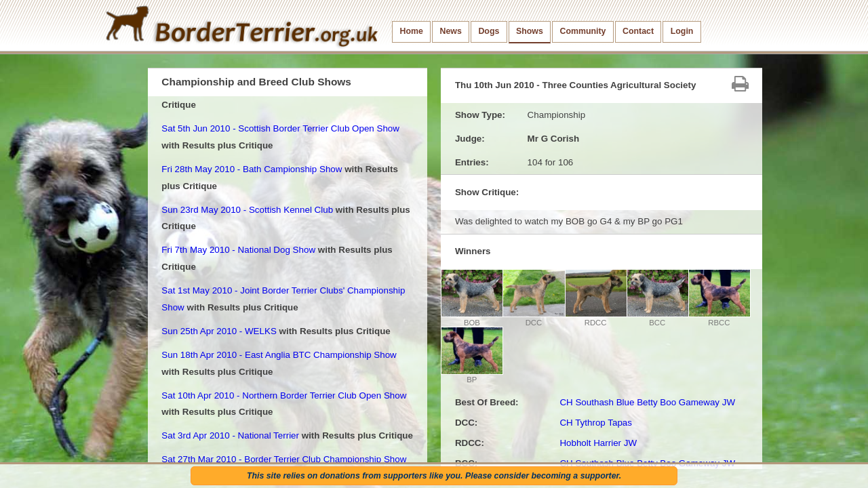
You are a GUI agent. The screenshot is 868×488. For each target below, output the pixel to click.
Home (412, 31)
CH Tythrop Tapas (596, 423)
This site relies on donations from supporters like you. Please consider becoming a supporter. (434, 476)
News (450, 31)
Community (583, 31)
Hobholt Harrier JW (598, 443)
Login (682, 31)
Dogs (489, 31)
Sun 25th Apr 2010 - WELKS (219, 331)
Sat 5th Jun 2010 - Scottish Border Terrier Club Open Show (280, 128)
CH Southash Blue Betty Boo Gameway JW (647, 402)
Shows (530, 31)
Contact (638, 31)
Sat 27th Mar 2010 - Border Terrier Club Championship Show (284, 459)
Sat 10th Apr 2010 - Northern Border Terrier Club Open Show (284, 395)
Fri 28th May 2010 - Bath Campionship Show (252, 169)
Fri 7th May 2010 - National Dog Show (238, 250)
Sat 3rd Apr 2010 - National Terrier (230, 435)
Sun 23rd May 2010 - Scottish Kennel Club (247, 210)
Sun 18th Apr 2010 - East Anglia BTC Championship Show (279, 355)
